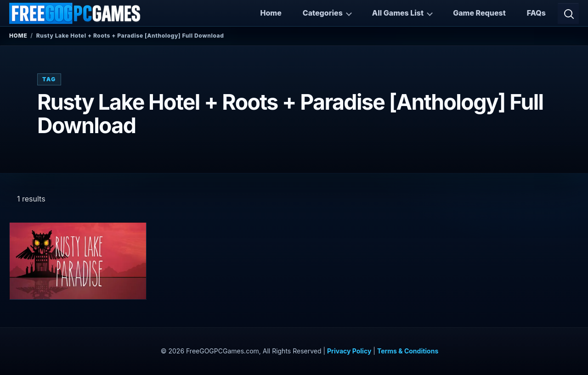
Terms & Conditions (408, 351)
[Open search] (568, 13)
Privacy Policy (349, 351)
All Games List (398, 13)
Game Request (479, 13)
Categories (323, 13)
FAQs (536, 13)
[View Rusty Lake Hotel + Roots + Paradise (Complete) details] (78, 261)
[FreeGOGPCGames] (75, 13)
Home (271, 13)
